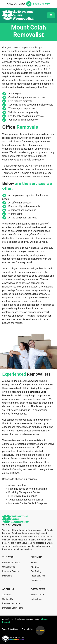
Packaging (7, 576)
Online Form (37, 599)
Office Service (9, 567)
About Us (35, 567)
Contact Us (36, 580)
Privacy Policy (28, 629)
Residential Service (11, 563)
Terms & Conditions (10, 629)
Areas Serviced (38, 576)
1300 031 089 (37, 595)
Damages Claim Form (13, 608)
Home (34, 563)
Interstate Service (11, 571)
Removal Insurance (11, 603)
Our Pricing (36, 571)
